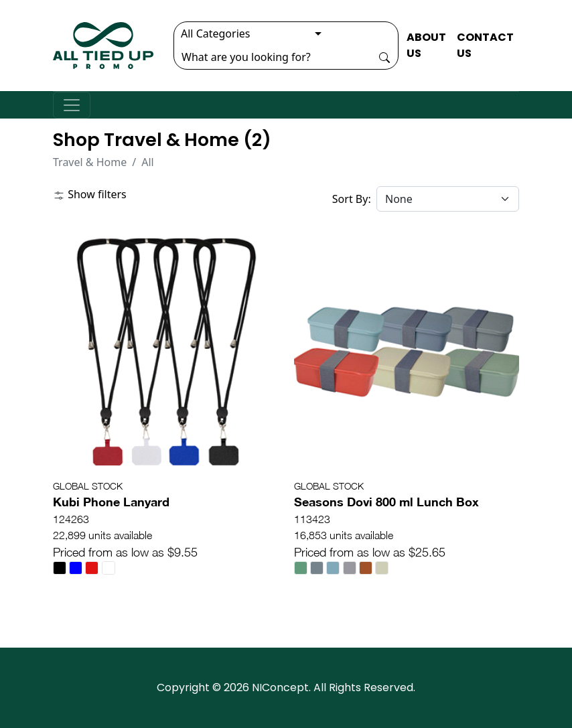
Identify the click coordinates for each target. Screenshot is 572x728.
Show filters (90, 194)
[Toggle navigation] (72, 105)
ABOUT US (426, 45)
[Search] (273, 57)
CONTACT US (485, 45)
